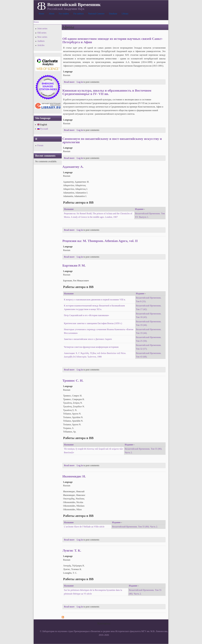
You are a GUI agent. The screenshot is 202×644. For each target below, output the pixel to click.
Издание (140, 209)
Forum (40, 145)
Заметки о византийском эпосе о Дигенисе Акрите (88, 339)
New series (42, 37)
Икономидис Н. (74, 476)
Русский (43, 129)
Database (113, 14)
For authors (79, 14)
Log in (80, 82)
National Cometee (96, 14)
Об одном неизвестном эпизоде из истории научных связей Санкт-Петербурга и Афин (113, 40)
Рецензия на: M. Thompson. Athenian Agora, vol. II (100, 241)
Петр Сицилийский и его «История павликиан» (87, 315)
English (42, 125)
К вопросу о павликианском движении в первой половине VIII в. (95, 300)
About (51, 14)
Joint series (42, 28)
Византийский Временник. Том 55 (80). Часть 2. (135, 527)
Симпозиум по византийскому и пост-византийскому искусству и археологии (112, 140)
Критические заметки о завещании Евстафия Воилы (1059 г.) (93, 323)
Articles (41, 45)
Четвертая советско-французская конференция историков (91, 347)
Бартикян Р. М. (74, 265)
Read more (69, 82)
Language (68, 72)
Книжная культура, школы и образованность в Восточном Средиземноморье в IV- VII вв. (107, 92)
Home (41, 14)
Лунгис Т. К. (72, 550)
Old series (42, 33)
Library (125, 14)
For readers (64, 14)
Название (69, 209)
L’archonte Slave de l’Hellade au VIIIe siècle (84, 527)
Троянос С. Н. (73, 381)
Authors (41, 41)
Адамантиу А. (73, 167)
